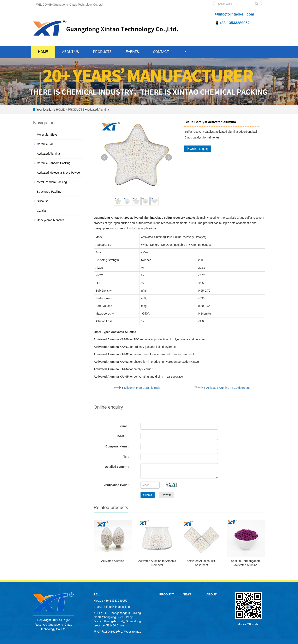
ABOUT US (71, 52)
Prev (104, 157)
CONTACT (161, 52)
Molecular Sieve (47, 135)
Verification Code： (117, 485)
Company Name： (118, 446)
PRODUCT (166, 594)
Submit (148, 495)
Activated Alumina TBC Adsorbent (228, 388)
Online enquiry (198, 149)
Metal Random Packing (52, 182)
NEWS (187, 594)
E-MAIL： (124, 436)
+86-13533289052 (116, 601)
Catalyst (42, 211)
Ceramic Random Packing (54, 163)
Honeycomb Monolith (50, 220)
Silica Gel (43, 201)
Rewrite (167, 495)
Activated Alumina (97, 110)
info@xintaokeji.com (119, 607)
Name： (125, 426)
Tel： (127, 457)
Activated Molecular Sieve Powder (59, 173)
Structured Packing (49, 192)
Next (169, 157)
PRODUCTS (102, 52)
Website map (133, 632)
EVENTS (132, 52)
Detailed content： (117, 467)
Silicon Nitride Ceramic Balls (142, 388)
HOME (43, 52)
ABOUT (211, 594)
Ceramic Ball (45, 144)
